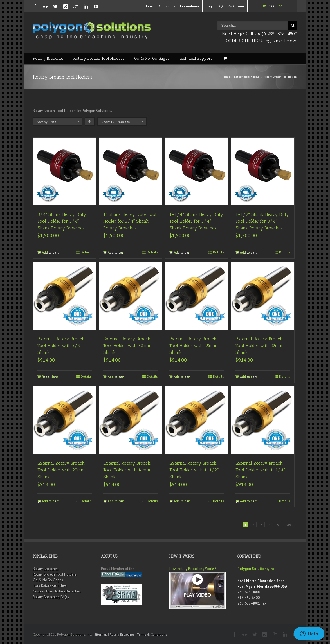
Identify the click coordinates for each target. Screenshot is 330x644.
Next (289, 525)
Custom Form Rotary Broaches (57, 591)
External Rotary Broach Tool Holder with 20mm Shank (61, 470)
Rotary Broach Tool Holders (99, 58)
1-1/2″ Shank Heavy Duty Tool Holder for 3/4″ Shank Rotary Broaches (262, 221)
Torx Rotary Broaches (50, 586)
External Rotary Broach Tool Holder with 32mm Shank (127, 346)
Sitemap (101, 634)
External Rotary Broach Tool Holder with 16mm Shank (127, 470)
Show (115, 122)
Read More (50, 376)
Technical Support (196, 58)
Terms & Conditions (152, 634)
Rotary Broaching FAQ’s (51, 597)
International (190, 6)
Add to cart (50, 252)
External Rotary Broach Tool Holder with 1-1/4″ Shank (260, 470)
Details (86, 252)
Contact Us (167, 6)
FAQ (220, 6)
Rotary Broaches (48, 58)
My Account (236, 6)
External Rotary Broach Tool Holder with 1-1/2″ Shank (194, 470)
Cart (272, 6)
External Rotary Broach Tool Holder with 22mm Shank (259, 346)
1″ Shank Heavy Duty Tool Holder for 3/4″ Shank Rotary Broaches (130, 221)
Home (149, 6)
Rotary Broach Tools (246, 77)
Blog (208, 6)
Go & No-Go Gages (152, 58)
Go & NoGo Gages (48, 580)
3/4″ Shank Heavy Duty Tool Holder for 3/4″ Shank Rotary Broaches (62, 221)
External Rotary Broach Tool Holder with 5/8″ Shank (61, 346)
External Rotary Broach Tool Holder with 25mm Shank (193, 346)
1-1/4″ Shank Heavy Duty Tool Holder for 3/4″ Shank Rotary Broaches (196, 221)
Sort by (47, 122)
